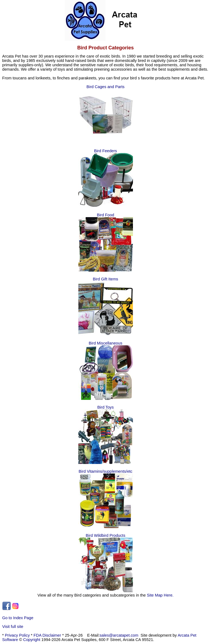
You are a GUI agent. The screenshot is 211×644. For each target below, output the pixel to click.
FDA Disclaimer (47, 635)
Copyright (32, 640)
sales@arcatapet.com (119, 635)
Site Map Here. (160, 595)
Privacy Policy (17, 635)
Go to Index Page (18, 618)
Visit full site (13, 627)
